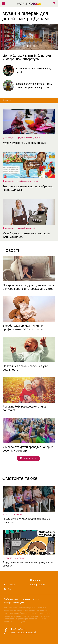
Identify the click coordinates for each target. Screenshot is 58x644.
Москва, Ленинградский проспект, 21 (21, 228)
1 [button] (24, 46)
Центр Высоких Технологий (23, 632)
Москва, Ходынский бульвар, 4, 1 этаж (21, 181)
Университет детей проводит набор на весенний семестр (28, 449)
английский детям (14, 558)
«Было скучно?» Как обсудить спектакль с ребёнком (26, 520)
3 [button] (31, 46)
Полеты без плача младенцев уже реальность (25, 368)
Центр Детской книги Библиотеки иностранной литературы (27, 57)
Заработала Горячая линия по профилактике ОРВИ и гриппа (23, 327)
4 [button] (34, 46)
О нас (7, 589)
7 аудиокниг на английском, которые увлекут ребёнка (28, 564)
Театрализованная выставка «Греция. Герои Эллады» (28, 188)
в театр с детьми (13, 515)
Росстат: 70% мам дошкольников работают (25, 408)
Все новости (28, 458)
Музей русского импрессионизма (24, 143)
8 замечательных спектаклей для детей (35, 70)
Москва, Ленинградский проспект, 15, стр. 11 (24, 138)
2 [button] (27, 46)
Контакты (9, 585)
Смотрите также (20, 478)
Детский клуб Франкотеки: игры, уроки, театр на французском (34, 86)
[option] (29, 43)
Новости (11, 250)
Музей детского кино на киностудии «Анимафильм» (26, 235)
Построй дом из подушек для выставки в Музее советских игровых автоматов (29, 287)
